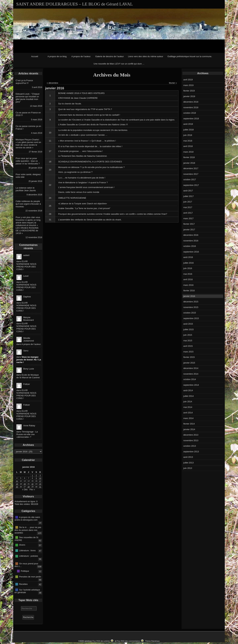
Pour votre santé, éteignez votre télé (28, 176)
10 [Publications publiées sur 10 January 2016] (40, 478)
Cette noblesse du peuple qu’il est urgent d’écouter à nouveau (28, 204)
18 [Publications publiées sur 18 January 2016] (17, 484)
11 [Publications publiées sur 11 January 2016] (17, 481)
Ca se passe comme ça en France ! (28, 127)
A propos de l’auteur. (81, 56)
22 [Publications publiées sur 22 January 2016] (32, 484)
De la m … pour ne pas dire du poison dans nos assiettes (28, 530)
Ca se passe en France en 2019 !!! (28, 114)
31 (50, 220)
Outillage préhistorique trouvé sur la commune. (190, 56)
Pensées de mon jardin (30, 576)
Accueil (35, 56)
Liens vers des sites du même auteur (146, 56)
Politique (25, 571)
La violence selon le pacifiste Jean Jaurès (26, 189)
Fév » (32, 490)
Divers (22, 545)
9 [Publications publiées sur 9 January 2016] (36, 478)
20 (50, 170)
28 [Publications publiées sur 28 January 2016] (29, 487)
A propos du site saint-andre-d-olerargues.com (27, 518)
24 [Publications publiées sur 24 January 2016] (40, 484)
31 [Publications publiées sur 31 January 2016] (40, 487)
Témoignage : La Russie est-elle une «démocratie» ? (27, 434)
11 (50, 141)
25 (50, 206)
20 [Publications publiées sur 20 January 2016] (25, 484)
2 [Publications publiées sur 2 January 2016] (36, 475)
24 (50, 198)
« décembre (52, 83)
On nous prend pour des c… (26, 565)
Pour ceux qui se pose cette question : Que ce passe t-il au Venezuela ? (28, 161)
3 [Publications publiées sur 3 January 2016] (40, 475)
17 (50, 151)
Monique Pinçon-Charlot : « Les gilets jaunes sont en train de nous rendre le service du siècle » (28, 144)
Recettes (23, 584)
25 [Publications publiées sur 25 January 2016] (17, 487)
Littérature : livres (27, 550)
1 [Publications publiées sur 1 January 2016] (32, 475)
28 (50, 214)
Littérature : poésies (29, 556)
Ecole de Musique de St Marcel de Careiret (28, 376)
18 (50, 162)
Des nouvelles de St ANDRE (26, 539)
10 (50, 133)
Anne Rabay (29, 426)
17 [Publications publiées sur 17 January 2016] (40, 481)
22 (50, 185)
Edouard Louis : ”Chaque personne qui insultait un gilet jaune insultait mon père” (28, 98)
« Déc (25, 490)
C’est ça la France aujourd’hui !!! (24, 82)
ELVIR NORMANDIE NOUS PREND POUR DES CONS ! (26, 265)
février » (173, 83)
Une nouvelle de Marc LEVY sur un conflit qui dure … (119, 64)
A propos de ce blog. (57, 56)
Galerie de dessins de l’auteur (110, 56)
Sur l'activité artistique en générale (27, 591)
